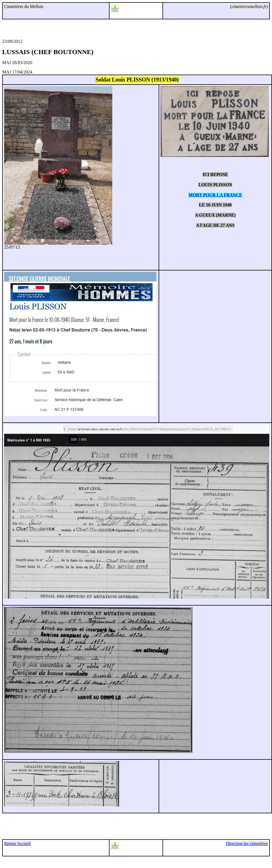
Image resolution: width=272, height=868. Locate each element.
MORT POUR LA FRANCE (215, 195)
